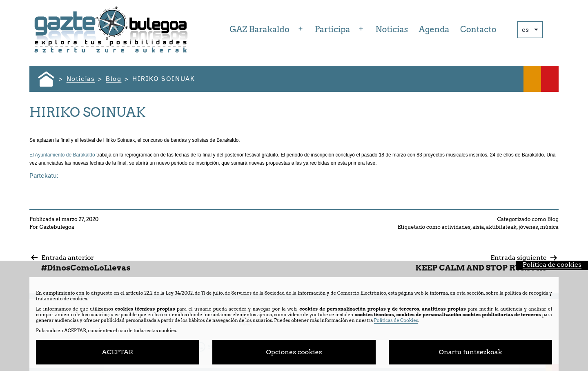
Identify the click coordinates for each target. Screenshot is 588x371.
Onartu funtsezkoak (471, 352)
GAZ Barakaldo (259, 29)
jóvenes (528, 227)
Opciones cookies (294, 352)
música (549, 227)
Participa (332, 29)
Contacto (478, 29)
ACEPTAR (117, 352)
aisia (478, 227)
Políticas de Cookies (396, 320)
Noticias (392, 29)
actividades (456, 227)
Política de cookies (552, 265)
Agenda (434, 29)
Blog (553, 219)
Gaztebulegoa (57, 227)
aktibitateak (501, 227)
